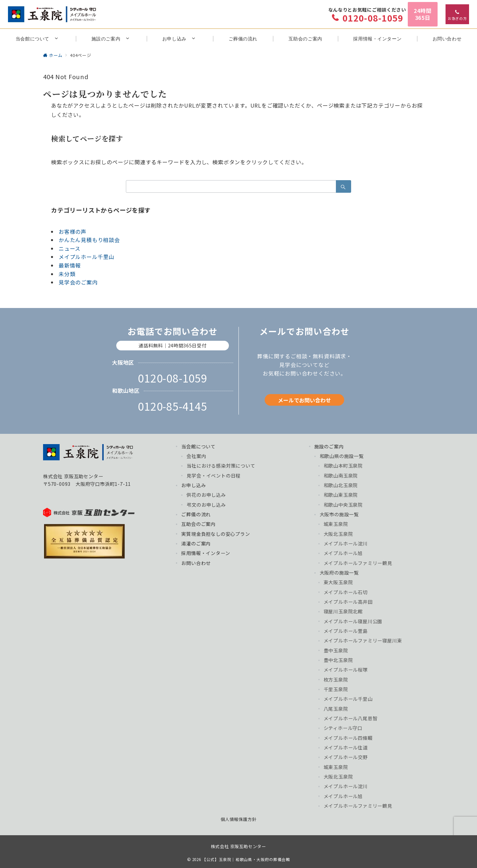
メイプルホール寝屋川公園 (353, 621)
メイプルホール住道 (346, 747)
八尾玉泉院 (336, 709)
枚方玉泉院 (336, 680)
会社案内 (196, 456)
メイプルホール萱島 (346, 631)
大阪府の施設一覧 (339, 573)
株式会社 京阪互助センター (238, 846)
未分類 (67, 274)
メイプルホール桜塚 (346, 670)
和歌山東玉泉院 (341, 495)
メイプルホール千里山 (86, 257)
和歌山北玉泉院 (341, 485)
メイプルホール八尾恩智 (351, 718)
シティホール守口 (343, 728)
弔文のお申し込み (206, 505)
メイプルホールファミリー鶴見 (358, 563)
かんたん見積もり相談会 (89, 240)
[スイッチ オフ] (457, 14)
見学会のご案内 (78, 282)
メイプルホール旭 (343, 553)
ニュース (70, 248)
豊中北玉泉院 (338, 660)
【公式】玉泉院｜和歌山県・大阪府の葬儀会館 (246, 859)
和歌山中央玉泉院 (343, 505)
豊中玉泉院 (336, 650)
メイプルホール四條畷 (348, 738)
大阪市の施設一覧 (339, 514)
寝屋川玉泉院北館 (343, 611)
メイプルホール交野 (346, 757)
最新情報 (70, 265)
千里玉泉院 (336, 689)
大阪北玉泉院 (338, 534)
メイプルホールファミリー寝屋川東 (363, 640)
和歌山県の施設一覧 (342, 456)
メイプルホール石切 (346, 592)
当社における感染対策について (221, 466)
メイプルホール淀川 (346, 543)
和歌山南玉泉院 (341, 476)
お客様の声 (73, 231)
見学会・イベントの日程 (213, 476)
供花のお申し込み (206, 495)
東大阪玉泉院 (338, 582)
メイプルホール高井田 (348, 602)
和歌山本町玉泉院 (343, 466)
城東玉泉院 (336, 524)
